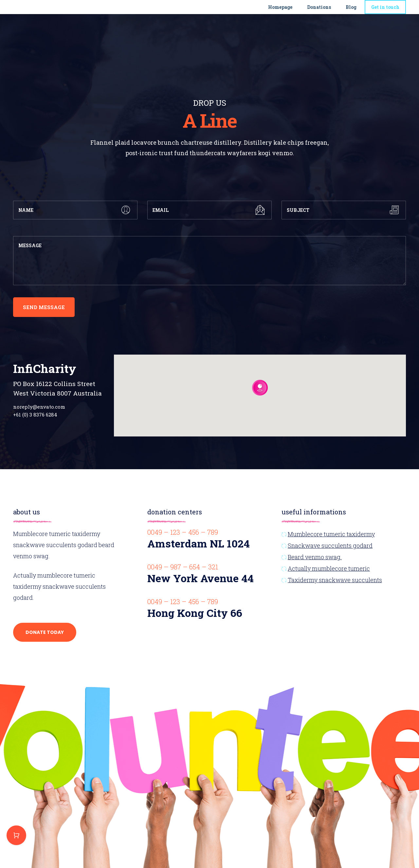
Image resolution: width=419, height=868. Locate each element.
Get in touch (385, 11)
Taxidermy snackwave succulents (335, 580)
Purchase (16, 835)
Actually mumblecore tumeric (329, 568)
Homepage (280, 11)
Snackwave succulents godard (330, 545)
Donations (319, 11)
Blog (351, 11)
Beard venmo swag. (315, 557)
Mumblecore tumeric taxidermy (331, 534)
